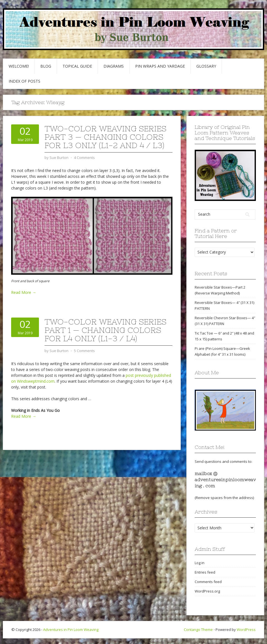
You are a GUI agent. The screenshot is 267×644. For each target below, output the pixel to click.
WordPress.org (207, 591)
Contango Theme (198, 630)
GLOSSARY (206, 66)
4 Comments (84, 158)
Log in (200, 563)
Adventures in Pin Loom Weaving (71, 630)
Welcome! (19, 66)
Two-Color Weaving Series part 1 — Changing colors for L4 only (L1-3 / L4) (105, 330)
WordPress (246, 630)
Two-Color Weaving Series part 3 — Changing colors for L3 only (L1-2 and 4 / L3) (105, 137)
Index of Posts (24, 81)
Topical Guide (77, 66)
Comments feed (208, 582)
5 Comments (84, 351)
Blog (46, 66)
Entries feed (205, 572)
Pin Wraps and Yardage (160, 66)
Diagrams (114, 66)
